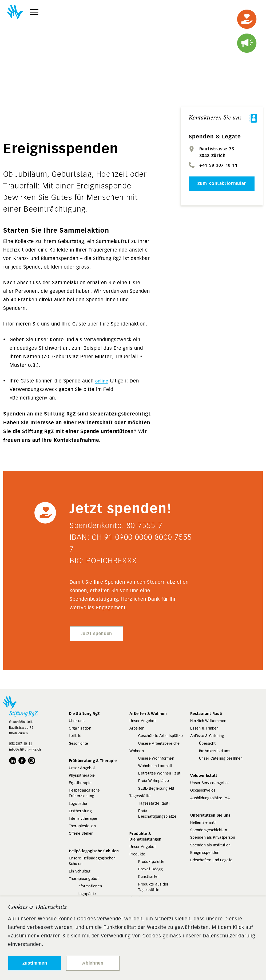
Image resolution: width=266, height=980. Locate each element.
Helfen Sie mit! (203, 822)
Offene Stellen (81, 833)
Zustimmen (35, 963)
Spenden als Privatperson (213, 837)
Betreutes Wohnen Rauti (160, 773)
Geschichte (79, 743)
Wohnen (137, 751)
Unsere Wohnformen (156, 758)
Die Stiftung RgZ (84, 713)
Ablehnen (93, 963)
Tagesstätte (140, 796)
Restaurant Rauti (206, 713)
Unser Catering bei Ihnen (221, 758)
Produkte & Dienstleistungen (145, 836)
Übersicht (207, 743)
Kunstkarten (149, 876)
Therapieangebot (84, 879)
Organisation (80, 728)
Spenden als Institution (210, 845)
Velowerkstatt (204, 775)
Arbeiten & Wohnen (148, 713)
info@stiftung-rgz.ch (25, 749)
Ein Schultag (80, 871)
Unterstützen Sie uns (210, 815)
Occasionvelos (203, 790)
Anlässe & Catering (207, 736)
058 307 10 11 (21, 744)
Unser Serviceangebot (210, 783)
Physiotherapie (82, 775)
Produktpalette (151, 862)
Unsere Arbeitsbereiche (159, 743)
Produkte (137, 854)
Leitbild (75, 736)
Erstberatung (80, 811)
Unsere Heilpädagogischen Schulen (92, 861)
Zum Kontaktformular (222, 184)
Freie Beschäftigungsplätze (157, 814)
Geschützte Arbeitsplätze (160, 736)
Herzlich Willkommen (208, 721)
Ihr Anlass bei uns (215, 751)
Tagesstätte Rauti (154, 803)
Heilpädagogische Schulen (94, 851)
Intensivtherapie (83, 818)
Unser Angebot (82, 768)
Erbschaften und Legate (211, 860)
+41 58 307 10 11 (218, 165)
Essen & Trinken (204, 728)
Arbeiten (137, 728)
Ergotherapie (80, 783)
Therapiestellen (82, 826)
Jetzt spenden (96, 634)
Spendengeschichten (209, 830)
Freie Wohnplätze (154, 781)
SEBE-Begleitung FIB (156, 788)
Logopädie (78, 804)
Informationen (90, 886)
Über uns (77, 721)
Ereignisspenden (205, 853)
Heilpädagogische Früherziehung (84, 793)
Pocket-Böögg (150, 869)
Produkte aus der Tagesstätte (153, 887)
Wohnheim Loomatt (155, 766)
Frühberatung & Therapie (93, 761)
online (102, 381)
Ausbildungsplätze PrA (210, 798)
